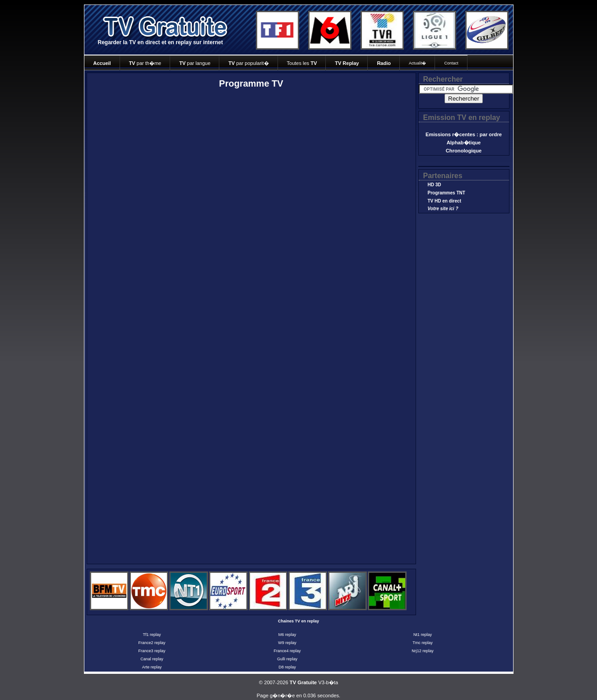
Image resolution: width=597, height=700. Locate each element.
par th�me (145, 63)
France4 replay (287, 651)
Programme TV (251, 83)
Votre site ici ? (443, 209)
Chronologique (464, 151)
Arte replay (152, 667)
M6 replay (287, 635)
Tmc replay (423, 643)
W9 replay (287, 643)
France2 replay (152, 643)
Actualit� (418, 63)
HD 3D (435, 185)
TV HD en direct (444, 201)
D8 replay (287, 667)
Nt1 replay (423, 635)
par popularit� (248, 63)
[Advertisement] (175, 172)
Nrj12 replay (423, 651)
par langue (195, 63)
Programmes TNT (447, 193)
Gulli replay (287, 659)
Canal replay (152, 659)
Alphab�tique (464, 143)
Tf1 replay (152, 635)
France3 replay (152, 651)
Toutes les (302, 63)
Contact (451, 63)
